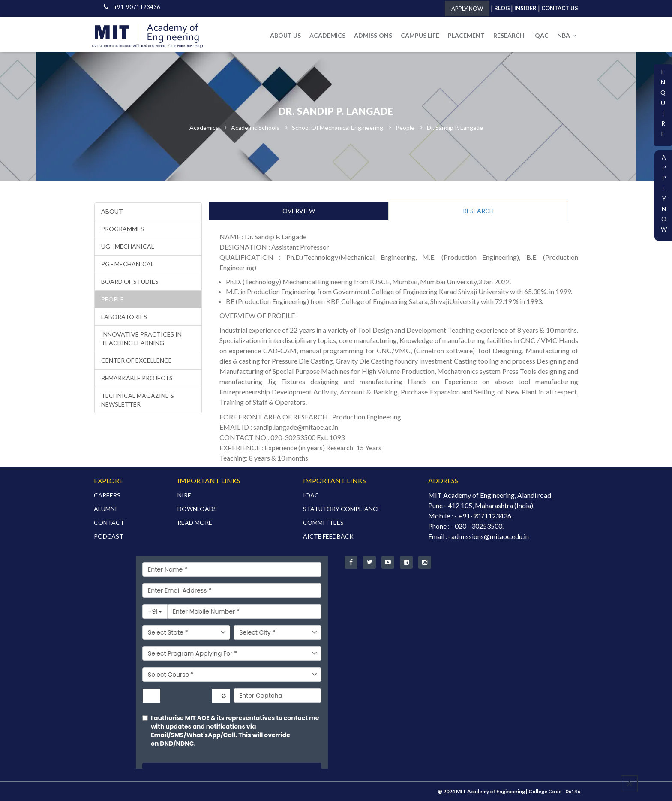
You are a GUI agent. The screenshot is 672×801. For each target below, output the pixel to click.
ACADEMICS (327, 35)
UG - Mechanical (128, 246)
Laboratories (124, 317)
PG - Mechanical (127, 264)
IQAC (541, 35)
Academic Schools (255, 128)
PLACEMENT (466, 35)
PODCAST (109, 536)
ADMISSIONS (373, 35)
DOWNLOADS (197, 509)
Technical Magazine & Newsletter (138, 400)
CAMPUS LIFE (420, 35)
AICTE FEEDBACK (328, 536)
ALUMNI (105, 509)
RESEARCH (509, 35)
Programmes (123, 229)
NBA (567, 35)
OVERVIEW (299, 211)
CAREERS (107, 495)
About (112, 211)
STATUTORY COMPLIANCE (342, 509)
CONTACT (109, 522)
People (405, 128)
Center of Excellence (136, 360)
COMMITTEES (323, 522)
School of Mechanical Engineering (337, 128)
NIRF (184, 495)
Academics (204, 128)
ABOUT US (285, 35)
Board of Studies (130, 282)
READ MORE (195, 522)
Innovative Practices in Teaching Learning (141, 339)
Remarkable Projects (137, 378)
